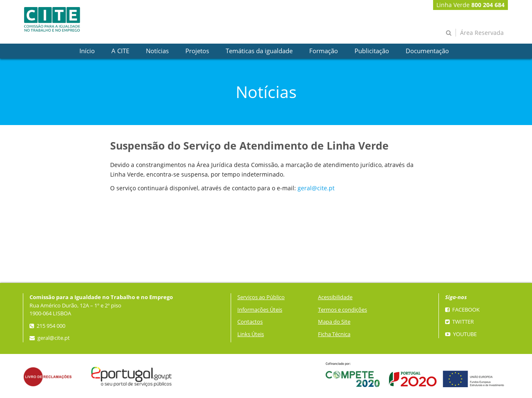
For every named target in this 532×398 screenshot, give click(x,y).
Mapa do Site (334, 322)
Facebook (462, 310)
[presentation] (87, 51)
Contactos (250, 322)
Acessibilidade (335, 297)
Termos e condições (342, 310)
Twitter (459, 322)
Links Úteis (251, 334)
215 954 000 (47, 326)
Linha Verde (470, 5)
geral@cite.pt (316, 188)
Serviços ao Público (261, 297)
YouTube (461, 334)
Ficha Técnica (334, 334)
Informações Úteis (260, 310)
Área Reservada (482, 33)
